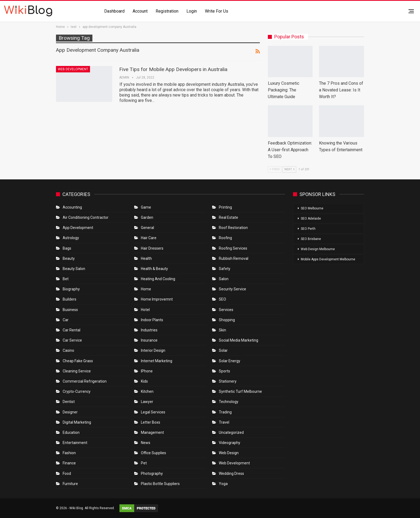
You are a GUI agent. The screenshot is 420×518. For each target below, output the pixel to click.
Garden (147, 217)
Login (192, 11)
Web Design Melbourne (318, 249)
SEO (222, 299)
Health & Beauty (154, 269)
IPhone (147, 371)
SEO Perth (308, 229)
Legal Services (153, 412)
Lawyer (147, 402)
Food (67, 473)
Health (146, 258)
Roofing (225, 238)
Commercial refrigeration (85, 381)
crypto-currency (77, 391)
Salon (224, 279)
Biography (71, 289)
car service (72, 340)
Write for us (217, 11)
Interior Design (153, 350)
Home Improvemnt (157, 299)
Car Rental (72, 330)
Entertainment (75, 443)
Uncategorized (231, 432)
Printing (225, 207)
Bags (67, 248)
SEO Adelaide (311, 219)
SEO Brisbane (311, 239)
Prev (275, 169)
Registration (167, 11)
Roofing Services (233, 248)
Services (226, 310)
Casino (68, 350)
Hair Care (149, 238)
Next (289, 169)
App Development (78, 228)
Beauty (69, 258)
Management (152, 432)
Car (66, 320)
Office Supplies (153, 453)
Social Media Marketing (239, 340)
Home (146, 289)
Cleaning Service (77, 371)
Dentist (69, 402)
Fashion (69, 453)
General (147, 228)
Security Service (232, 289)
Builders (70, 299)
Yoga (223, 484)
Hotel (145, 310)
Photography (152, 473)
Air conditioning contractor (86, 217)
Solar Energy (230, 361)
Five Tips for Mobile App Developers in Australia (173, 69)
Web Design (229, 453)
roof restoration (233, 228)
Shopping (227, 320)
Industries (149, 330)
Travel (224, 422)
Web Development (73, 69)
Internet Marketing (157, 361)
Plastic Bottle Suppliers (160, 484)
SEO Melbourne (312, 208)
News (146, 443)
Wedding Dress (232, 473)
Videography (230, 443)
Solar (223, 350)
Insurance (149, 340)
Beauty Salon (74, 269)
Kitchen (147, 391)
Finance (69, 463)
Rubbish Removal (234, 258)
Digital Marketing (77, 422)
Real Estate (228, 217)
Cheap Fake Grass (78, 361)
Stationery (228, 381)
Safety (225, 269)
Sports (224, 371)
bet (66, 279)
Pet (144, 463)
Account (140, 11)
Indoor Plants (152, 320)
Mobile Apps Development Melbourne (328, 259)
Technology (229, 402)
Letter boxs (151, 422)
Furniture (70, 484)
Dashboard (114, 11)
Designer (70, 412)
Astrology (71, 238)
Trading (225, 412)
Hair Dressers (152, 248)
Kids (144, 381)
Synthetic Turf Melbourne (240, 391)
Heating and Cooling (158, 279)
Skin (222, 330)
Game (146, 207)
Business (70, 310)
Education (71, 432)
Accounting (72, 207)
